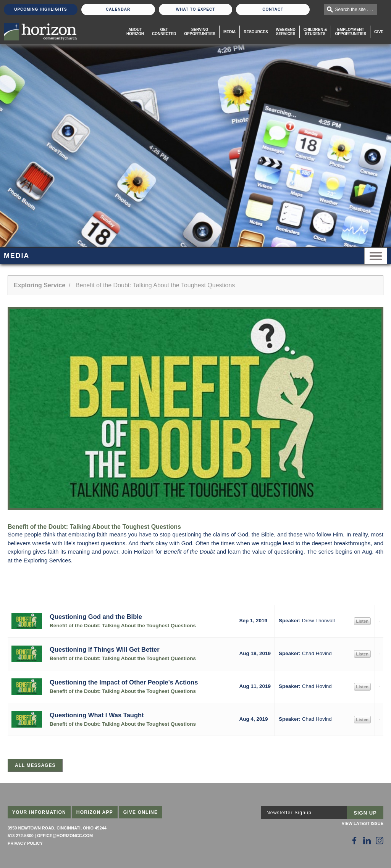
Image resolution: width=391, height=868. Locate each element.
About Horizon (135, 32)
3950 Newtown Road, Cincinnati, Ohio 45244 (57, 828)
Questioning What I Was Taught (97, 715)
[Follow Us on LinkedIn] (367, 841)
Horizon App (95, 812)
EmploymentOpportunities (351, 32)
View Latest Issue (363, 823)
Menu (376, 256)
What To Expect (196, 9)
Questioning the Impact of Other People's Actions (124, 682)
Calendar (118, 9)
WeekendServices (286, 32)
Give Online (141, 812)
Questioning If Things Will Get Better (105, 649)
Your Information (39, 812)
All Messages (35, 765)
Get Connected (164, 32)
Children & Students (315, 32)
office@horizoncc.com (65, 836)
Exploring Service (40, 285)
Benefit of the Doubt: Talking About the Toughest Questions (123, 626)
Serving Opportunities (200, 32)
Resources (256, 32)
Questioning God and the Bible (96, 617)
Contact (273, 9)
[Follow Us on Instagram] (380, 841)
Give (379, 32)
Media (229, 32)
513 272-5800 (21, 836)
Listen (362, 621)
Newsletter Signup (289, 813)
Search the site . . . (354, 10)
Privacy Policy (25, 843)
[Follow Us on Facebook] (354, 841)
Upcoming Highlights (40, 9)
